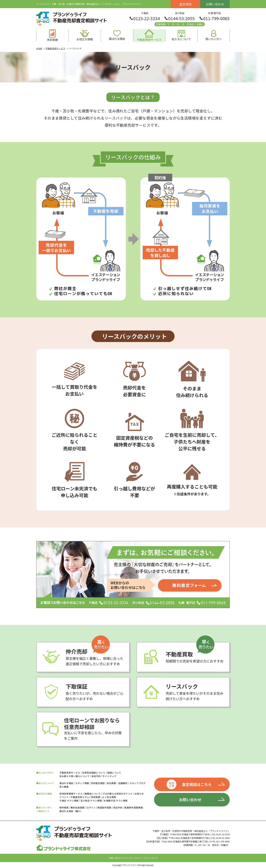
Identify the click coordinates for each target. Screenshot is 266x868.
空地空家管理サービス (71, 794)
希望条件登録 (104, 808)
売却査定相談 (98, 783)
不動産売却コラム (80, 797)
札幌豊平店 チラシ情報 (116, 801)
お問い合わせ (215, 4)
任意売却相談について (94, 773)
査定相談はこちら (189, 784)
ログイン (91, 808)
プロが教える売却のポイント (117, 794)
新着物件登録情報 (134, 808)
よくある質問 (109, 797)
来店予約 (96, 776)
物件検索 (64, 808)
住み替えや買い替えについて (74, 776)
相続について (114, 773)
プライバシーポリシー (133, 858)
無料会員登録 (78, 808)
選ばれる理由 (66, 783)
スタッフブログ (138, 783)
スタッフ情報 (82, 783)
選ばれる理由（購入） (71, 811)
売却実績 (96, 797)
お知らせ (139, 794)
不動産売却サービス (70, 773)
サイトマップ (109, 776)
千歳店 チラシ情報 (69, 801)
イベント (64, 797)
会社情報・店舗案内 (117, 783)
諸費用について (93, 794)
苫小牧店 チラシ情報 (91, 801)
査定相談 (185, 4)
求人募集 (64, 787)
